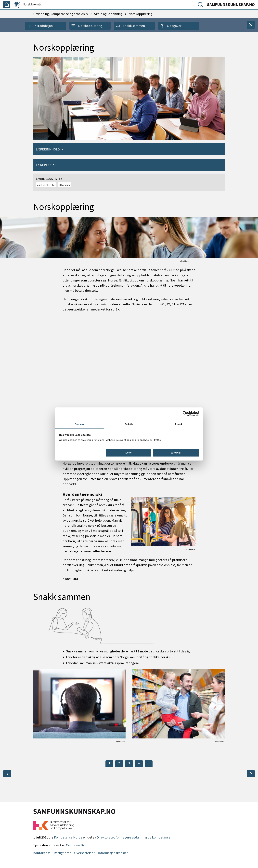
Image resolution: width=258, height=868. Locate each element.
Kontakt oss (42, 853)
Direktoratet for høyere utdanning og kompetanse (134, 837)
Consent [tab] (80, 424)
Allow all (176, 453)
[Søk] (201, 5)
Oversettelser (84, 853)
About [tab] (178, 424)
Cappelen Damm (78, 845)
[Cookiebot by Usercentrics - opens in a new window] (185, 413)
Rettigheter (62, 853)
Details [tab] (129, 424)
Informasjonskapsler (113, 853)
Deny (128, 453)
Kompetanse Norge (68, 837)
